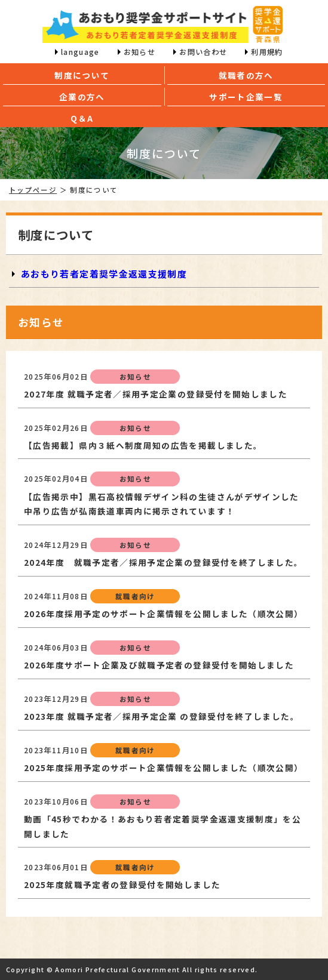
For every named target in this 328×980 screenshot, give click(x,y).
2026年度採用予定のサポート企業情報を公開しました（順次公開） (164, 614)
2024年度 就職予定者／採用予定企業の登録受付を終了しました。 (164, 562)
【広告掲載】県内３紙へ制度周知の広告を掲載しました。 (143, 445)
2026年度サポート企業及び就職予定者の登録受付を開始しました (159, 665)
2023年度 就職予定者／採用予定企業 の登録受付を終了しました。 (162, 716)
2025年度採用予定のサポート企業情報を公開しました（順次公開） (164, 768)
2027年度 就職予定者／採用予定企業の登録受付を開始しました (156, 394)
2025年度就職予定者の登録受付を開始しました (122, 885)
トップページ (33, 190)
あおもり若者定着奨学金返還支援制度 (104, 274)
